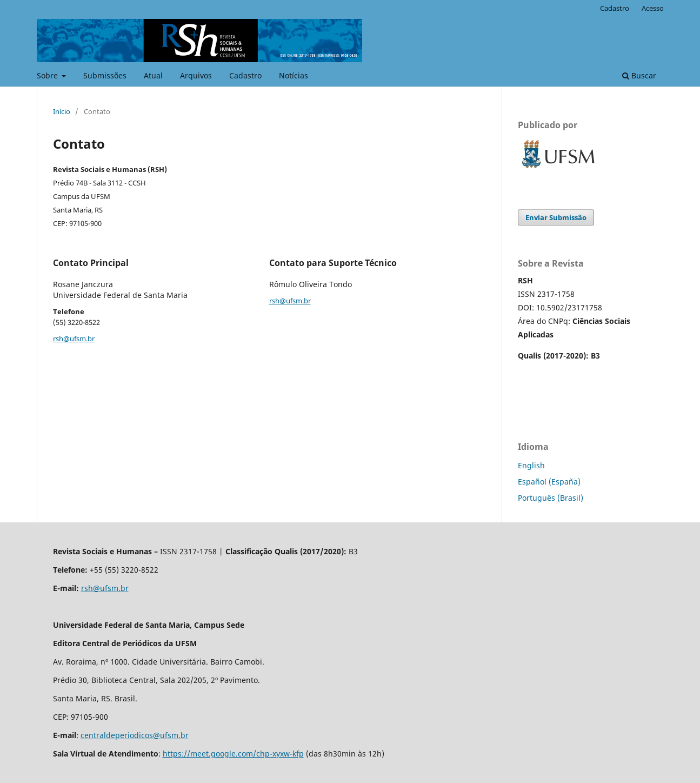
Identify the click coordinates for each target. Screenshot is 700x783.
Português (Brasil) (551, 498)
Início (62, 111)
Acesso (653, 8)
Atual (153, 75)
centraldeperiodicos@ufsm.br (135, 735)
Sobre (48, 75)
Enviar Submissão (556, 217)
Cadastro (245, 75)
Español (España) (549, 482)
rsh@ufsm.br (74, 339)
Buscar (639, 75)
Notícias (294, 75)
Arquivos (196, 75)
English (531, 465)
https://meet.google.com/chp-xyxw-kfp (233, 754)
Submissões (105, 75)
